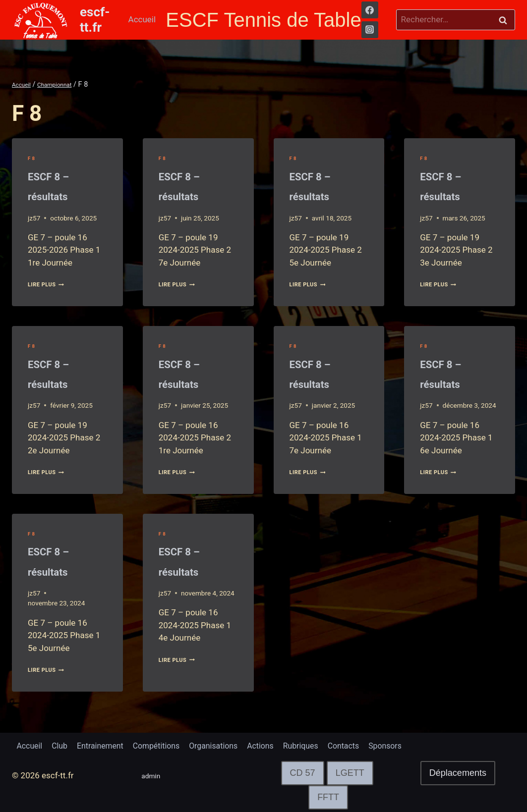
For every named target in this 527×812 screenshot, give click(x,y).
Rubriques (322, 745)
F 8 (32, 158)
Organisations (228, 745)
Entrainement (107, 745)
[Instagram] (370, 30)
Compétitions (167, 745)
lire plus (50, 284)
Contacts (368, 745)
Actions (279, 745)
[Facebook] (370, 10)
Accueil (142, 19)
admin (153, 776)
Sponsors (412, 745)
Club (63, 745)
